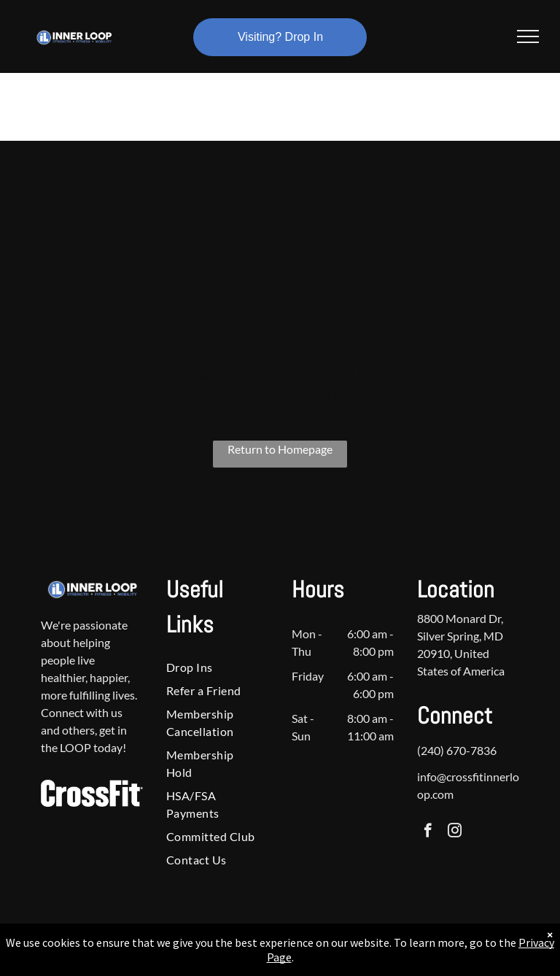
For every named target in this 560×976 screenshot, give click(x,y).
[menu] (528, 36)
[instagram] (455, 832)
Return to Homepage (280, 449)
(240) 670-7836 (457, 750)
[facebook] (428, 832)
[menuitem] (213, 667)
